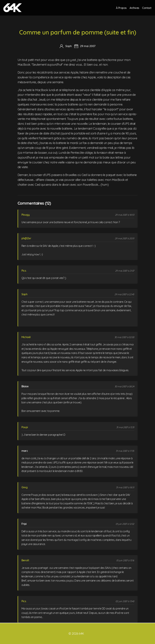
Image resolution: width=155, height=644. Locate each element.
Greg (25, 487)
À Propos (121, 8)
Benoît (25, 560)
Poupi (25, 427)
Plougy (26, 215)
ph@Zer (26, 238)
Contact (147, 8)
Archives (134, 8)
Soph (24, 294)
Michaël (26, 337)
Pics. (24, 271)
